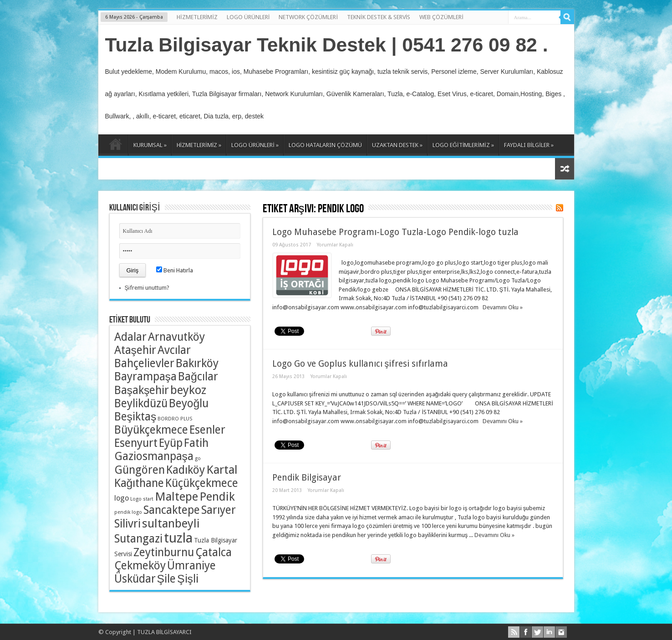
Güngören (140, 470)
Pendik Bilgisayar (307, 478)
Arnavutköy (176, 337)
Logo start (142, 499)
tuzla (178, 538)
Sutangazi (138, 539)
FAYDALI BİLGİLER (529, 145)
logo (122, 498)
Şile (167, 579)
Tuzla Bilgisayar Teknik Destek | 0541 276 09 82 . (327, 45)
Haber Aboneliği (560, 208)
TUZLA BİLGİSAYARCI (164, 632)
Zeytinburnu (164, 552)
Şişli (188, 579)
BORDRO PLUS (175, 419)
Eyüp (171, 443)
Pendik (217, 497)
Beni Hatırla (175, 270)
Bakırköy (197, 363)
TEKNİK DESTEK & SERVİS (379, 17)
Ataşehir (135, 350)
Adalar (130, 337)
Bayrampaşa (145, 376)
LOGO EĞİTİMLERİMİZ (463, 145)
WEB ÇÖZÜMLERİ (441, 17)
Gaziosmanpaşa (154, 456)
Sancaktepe (172, 510)
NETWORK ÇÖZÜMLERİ (308, 17)
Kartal (222, 470)
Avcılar (174, 350)
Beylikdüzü (141, 403)
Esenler (207, 430)
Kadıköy (186, 470)
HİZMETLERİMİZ (197, 17)
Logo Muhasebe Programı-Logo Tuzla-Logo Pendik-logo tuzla (395, 232)
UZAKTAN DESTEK (397, 145)
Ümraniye (191, 566)
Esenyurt (136, 443)
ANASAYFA (115, 146)
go (198, 458)
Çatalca (214, 552)
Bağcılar (198, 376)
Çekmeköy (140, 566)
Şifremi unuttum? (147, 288)
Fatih (196, 443)
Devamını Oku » (503, 307)
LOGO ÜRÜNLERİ (248, 17)
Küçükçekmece (202, 483)
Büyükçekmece (151, 430)
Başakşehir (142, 390)
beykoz (188, 390)
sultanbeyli (171, 523)
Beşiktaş (135, 417)
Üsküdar (135, 579)
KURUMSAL (150, 145)
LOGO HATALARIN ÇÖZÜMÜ (325, 145)
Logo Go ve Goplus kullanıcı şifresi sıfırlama (360, 364)
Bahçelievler (144, 363)
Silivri (127, 524)
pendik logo (128, 512)
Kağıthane (139, 483)
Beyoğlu (189, 403)
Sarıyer (219, 510)
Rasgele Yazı (565, 169)
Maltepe (176, 497)
